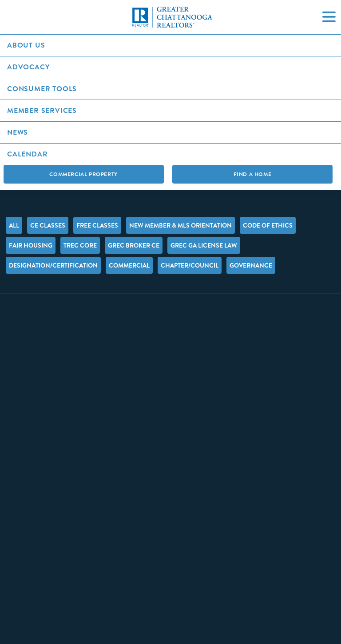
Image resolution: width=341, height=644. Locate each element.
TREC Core (80, 245)
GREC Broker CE (134, 245)
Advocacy (28, 67)
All (14, 225)
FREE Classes (97, 225)
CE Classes (48, 225)
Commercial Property (83, 174)
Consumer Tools (42, 89)
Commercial (129, 265)
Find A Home (253, 174)
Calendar (27, 154)
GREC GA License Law (204, 245)
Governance (251, 265)
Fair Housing (31, 245)
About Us (26, 45)
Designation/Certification (53, 265)
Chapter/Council (190, 265)
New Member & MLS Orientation (180, 225)
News (18, 132)
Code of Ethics (268, 225)
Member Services (42, 110)
